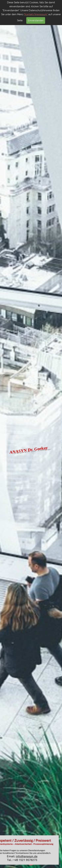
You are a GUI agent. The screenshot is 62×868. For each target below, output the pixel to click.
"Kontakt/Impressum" (36, 14)
